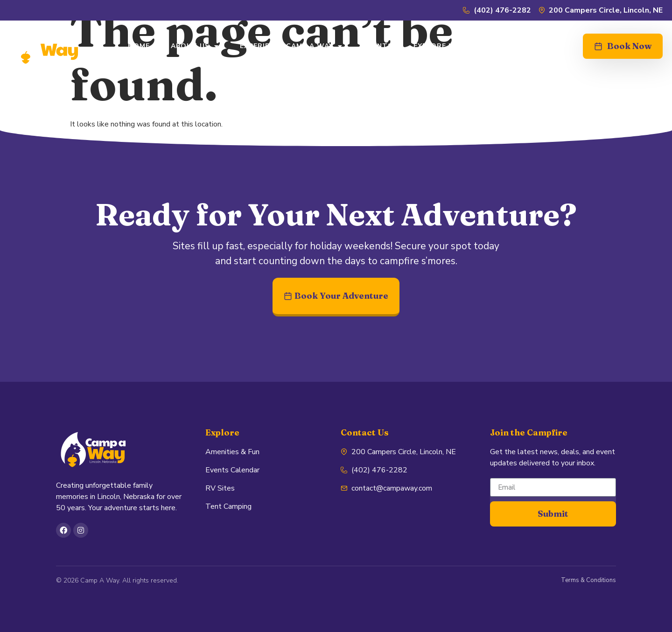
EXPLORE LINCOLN (447, 46)
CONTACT (520, 46)
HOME (139, 46)
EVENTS (378, 46)
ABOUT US (195, 46)
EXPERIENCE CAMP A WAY (291, 46)
